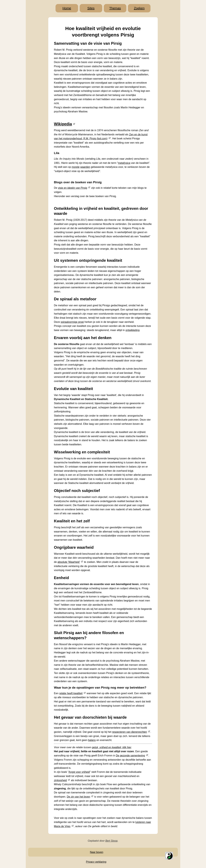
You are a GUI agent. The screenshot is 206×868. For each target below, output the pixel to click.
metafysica (124, 163)
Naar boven (97, 852)
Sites (91, 8)
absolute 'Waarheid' (69, 562)
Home (67, 8)
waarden (85, 167)
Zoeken (139, 8)
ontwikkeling (133, 330)
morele (76, 167)
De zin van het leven (78, 797)
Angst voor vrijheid (79, 772)
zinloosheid (60, 780)
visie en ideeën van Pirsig (73, 188)
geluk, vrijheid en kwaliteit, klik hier (112, 747)
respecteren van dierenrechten (129, 732)
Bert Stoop (112, 841)
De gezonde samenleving (130, 756)
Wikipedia (63, 124)
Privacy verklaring (96, 862)
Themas (115, 8)
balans (92, 740)
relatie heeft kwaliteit (71, 693)
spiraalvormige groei (72, 322)
